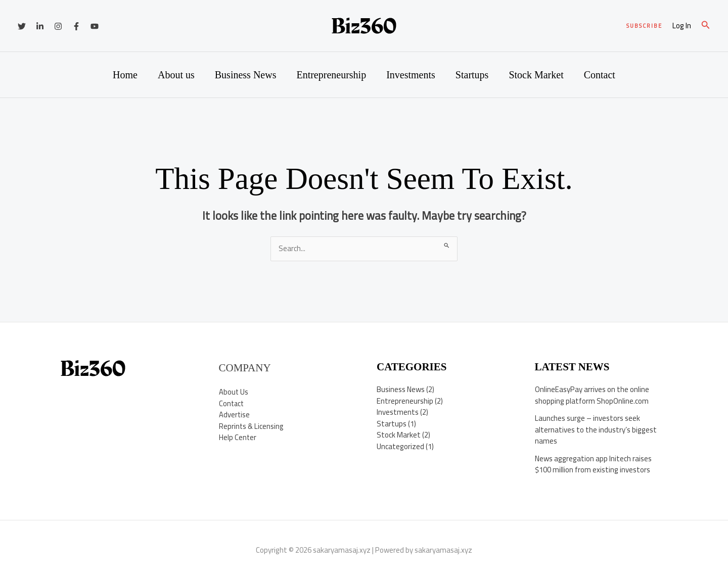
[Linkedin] (40, 26)
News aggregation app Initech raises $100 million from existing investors (593, 464)
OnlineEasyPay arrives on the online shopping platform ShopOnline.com (592, 395)
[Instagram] (58, 26)
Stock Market (536, 75)
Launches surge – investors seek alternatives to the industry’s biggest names (596, 429)
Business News (246, 75)
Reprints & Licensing (252, 426)
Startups (472, 75)
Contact (600, 75)
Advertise (235, 415)
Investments (411, 75)
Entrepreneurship (331, 75)
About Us (234, 392)
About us (176, 75)
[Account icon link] (682, 26)
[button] (644, 26)
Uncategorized (400, 446)
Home (125, 75)
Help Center (238, 437)
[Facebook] (76, 26)
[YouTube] (95, 26)
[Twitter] (22, 26)
